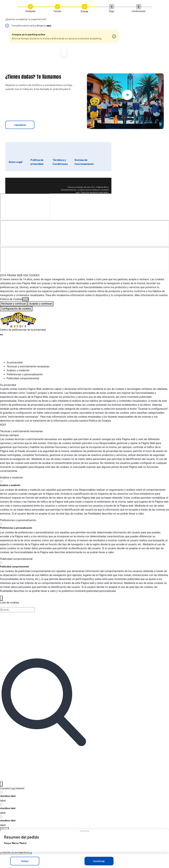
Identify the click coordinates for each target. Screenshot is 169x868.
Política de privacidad (37, 162)
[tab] (88, 363)
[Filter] (1, 784)
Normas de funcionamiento (84, 162)
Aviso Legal (16, 162)
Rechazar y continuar (14, 304)
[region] (84, 292)
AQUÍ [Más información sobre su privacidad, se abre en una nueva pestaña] (25, 299)
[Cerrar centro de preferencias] (1, 335)
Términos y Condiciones (60, 162)
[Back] (1, 598)
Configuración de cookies (16, 309)
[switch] (1, 481)
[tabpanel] (84, 405)
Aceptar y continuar (41, 304)
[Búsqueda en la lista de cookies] (17, 610)
